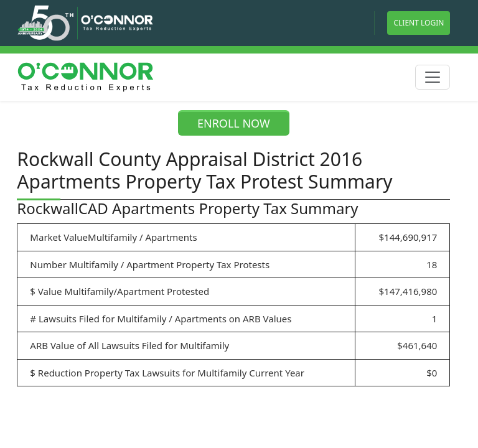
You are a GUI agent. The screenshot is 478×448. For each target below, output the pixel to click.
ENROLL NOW (234, 123)
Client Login (419, 23)
